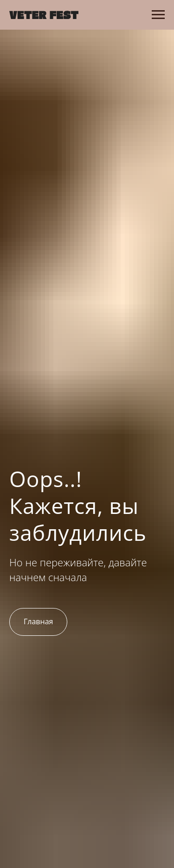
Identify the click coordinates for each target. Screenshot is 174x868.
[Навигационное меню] (158, 15)
